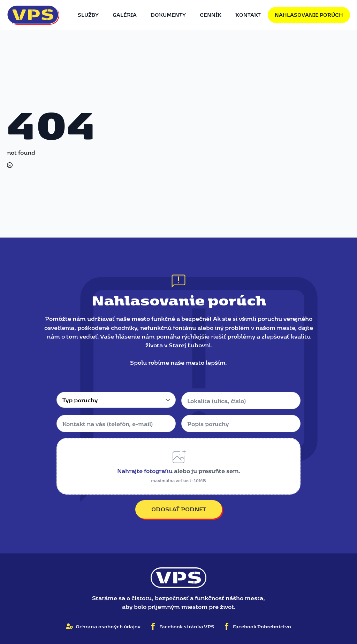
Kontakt (248, 15)
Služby (88, 15)
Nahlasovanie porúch (309, 15)
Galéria (125, 15)
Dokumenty (168, 15)
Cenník (211, 15)
